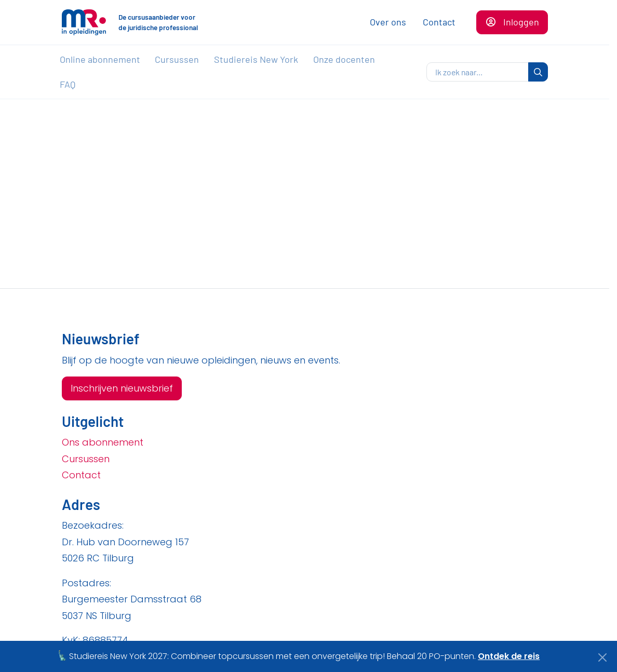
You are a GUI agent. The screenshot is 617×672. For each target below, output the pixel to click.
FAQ (68, 84)
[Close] (603, 657)
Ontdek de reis (509, 656)
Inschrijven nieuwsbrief (122, 388)
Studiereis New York (256, 59)
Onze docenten (344, 59)
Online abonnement (100, 59)
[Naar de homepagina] (84, 22)
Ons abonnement (103, 442)
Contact (439, 22)
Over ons (388, 22)
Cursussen (177, 59)
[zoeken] (478, 72)
